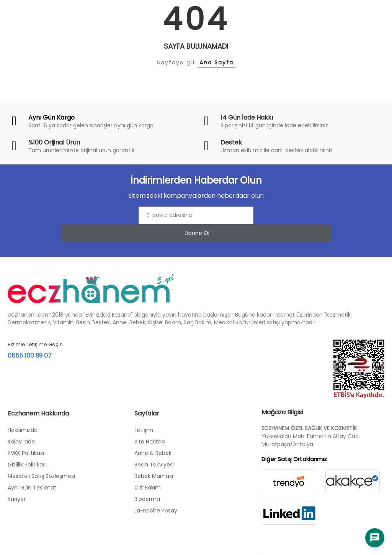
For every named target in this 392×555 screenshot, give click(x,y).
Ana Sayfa (216, 62)
